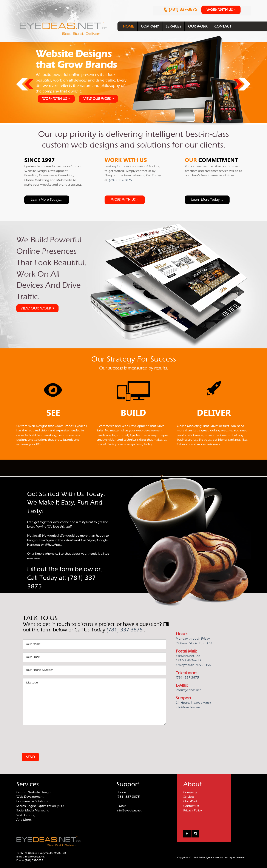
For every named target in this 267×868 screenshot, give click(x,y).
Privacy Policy (193, 810)
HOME (128, 26)
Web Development (30, 797)
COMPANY (150, 26)
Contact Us (191, 806)
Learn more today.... (47, 200)
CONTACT (223, 26)
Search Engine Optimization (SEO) (41, 806)
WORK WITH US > (221, 10)
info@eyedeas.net (129, 810)
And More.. (24, 820)
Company (190, 792)
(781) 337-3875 (183, 9)
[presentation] (56, 737)
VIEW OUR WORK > (98, 99)
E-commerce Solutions (32, 801)
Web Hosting (26, 815)
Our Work (190, 801)
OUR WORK (198, 26)
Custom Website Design (33, 792)
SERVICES (173, 26)
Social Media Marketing (33, 810)
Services (189, 797)
